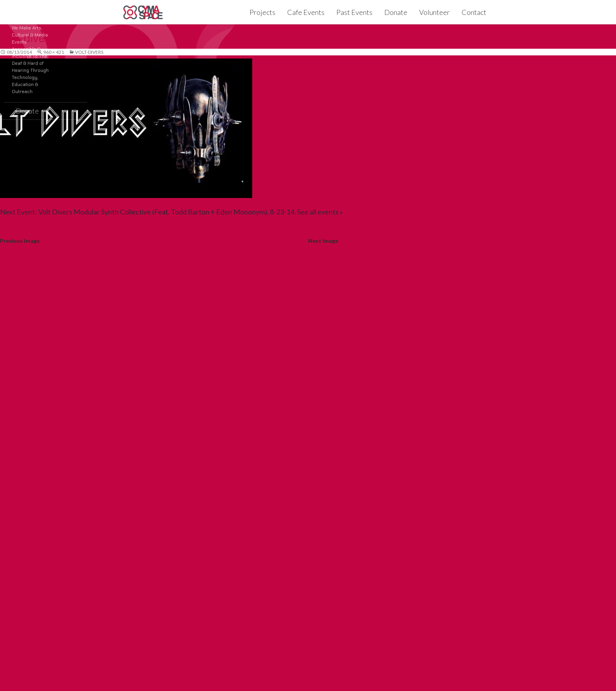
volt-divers (89, 52)
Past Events (354, 12)
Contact (474, 12)
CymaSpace (143, 12)
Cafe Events (306, 12)
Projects (262, 12)
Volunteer (434, 12)
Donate (396, 12)
